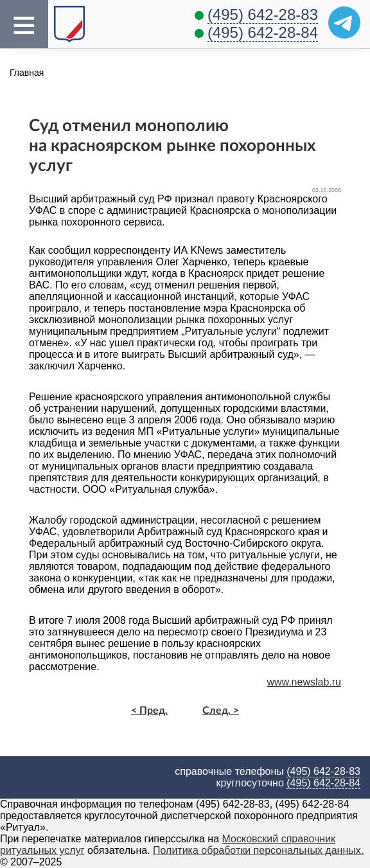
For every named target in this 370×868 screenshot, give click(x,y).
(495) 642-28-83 (263, 14)
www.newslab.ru (304, 682)
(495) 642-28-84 (263, 32)
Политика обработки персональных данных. (258, 850)
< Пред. (149, 711)
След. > (221, 711)
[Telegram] (344, 22)
